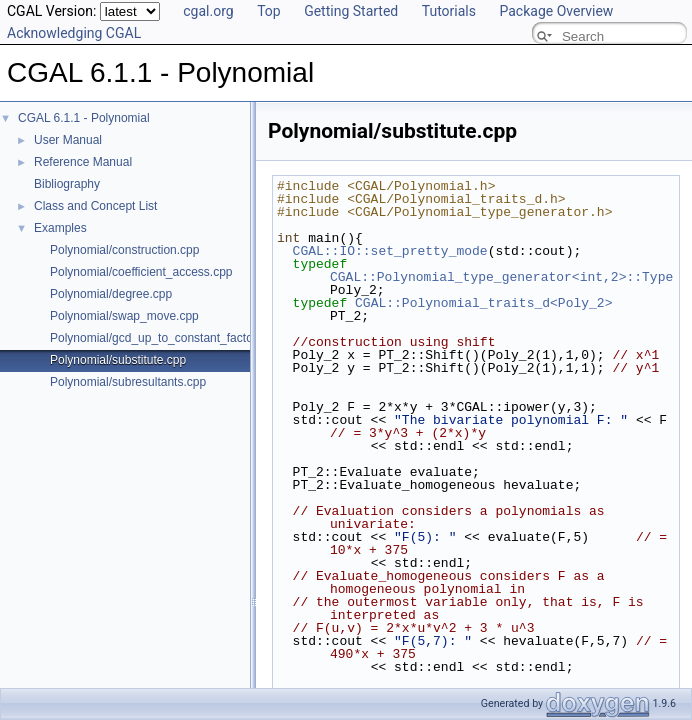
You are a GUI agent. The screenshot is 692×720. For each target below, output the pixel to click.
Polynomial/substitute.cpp (118, 360)
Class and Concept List (95, 206)
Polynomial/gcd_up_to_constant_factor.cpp (164, 338)
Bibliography (67, 184)
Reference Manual (83, 162)
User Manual (68, 140)
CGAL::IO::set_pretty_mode (390, 251)
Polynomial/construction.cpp (124, 250)
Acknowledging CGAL (74, 33)
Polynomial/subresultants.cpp (128, 382)
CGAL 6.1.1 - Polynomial (84, 118)
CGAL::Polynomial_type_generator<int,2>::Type (501, 277)
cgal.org (208, 11)
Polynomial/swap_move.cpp (124, 316)
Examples (60, 228)
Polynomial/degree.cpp (111, 294)
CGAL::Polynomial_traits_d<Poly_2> (483, 303)
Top (269, 11)
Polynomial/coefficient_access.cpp (141, 272)
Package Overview (556, 11)
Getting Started (351, 11)
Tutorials (449, 11)
